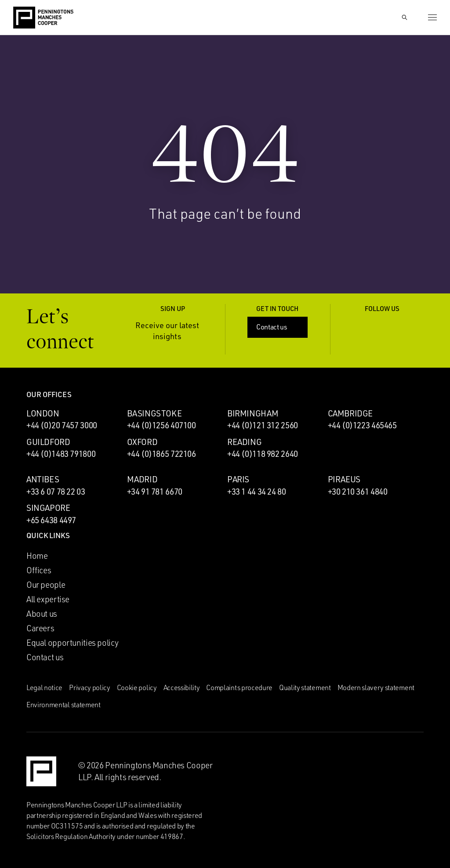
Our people (46, 585)
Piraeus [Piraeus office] (344, 479)
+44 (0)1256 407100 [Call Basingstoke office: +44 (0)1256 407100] (161, 425)
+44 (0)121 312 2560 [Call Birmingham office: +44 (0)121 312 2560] (263, 425)
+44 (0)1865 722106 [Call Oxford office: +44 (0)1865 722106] (161, 454)
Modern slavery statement (376, 687)
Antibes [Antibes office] (43, 479)
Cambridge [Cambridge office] (350, 413)
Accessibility (182, 687)
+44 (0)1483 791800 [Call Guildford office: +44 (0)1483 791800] (61, 454)
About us (42, 614)
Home (37, 556)
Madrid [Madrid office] (142, 479)
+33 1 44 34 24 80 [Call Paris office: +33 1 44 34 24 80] (257, 492)
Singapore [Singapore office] (48, 508)
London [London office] (43, 413)
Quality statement (305, 687)
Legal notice (44, 687)
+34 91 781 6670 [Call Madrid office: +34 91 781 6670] (155, 492)
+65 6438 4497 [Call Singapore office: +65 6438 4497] (51, 520)
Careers (40, 628)
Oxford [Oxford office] (142, 442)
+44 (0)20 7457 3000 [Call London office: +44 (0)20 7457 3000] (62, 425)
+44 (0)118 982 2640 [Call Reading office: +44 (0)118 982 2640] (263, 454)
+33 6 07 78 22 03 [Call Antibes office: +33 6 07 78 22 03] (56, 492)
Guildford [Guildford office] (48, 442)
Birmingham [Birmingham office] (253, 413)
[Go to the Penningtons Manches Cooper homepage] (43, 18)
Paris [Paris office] (238, 479)
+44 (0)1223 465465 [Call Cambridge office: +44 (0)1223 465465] (362, 425)
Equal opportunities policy (73, 643)
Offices (39, 570)
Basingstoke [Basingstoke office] (154, 413)
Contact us (278, 327)
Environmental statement (64, 705)
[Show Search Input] (404, 18)
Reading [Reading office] (244, 442)
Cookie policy (137, 687)
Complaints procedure (239, 687)
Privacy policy (90, 687)
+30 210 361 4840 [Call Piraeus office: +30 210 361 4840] (358, 492)
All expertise (48, 599)
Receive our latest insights (175, 331)
